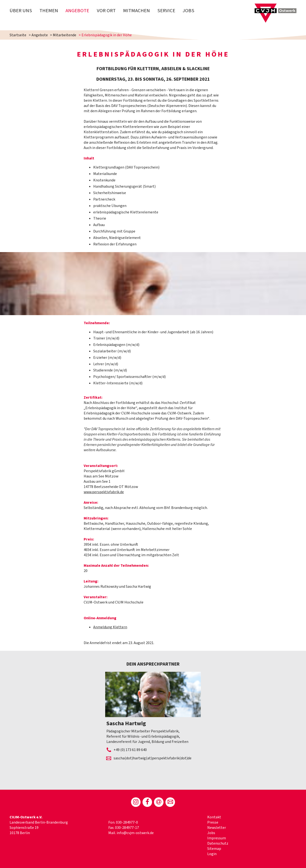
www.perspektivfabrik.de (104, 492)
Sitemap (214, 849)
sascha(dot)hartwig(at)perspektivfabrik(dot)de (153, 758)
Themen (49, 11)
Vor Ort (106, 11)
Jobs (189, 11)
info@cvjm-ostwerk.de (135, 833)
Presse (213, 822)
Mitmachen (137, 11)
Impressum (217, 838)
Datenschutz (218, 843)
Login (212, 854)
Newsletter (217, 828)
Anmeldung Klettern (110, 627)
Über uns (21, 11)
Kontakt (214, 817)
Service (166, 11)
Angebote (77, 11)
